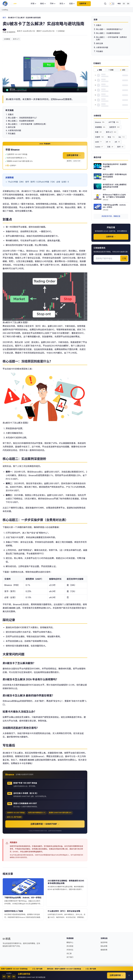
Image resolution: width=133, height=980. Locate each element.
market (99, 147)
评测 (33, 4)
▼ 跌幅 (111, 70)
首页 (4, 18)
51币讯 (7, 939)
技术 (121, 147)
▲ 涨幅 (99, 70)
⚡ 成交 (122, 70)
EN (128, 4)
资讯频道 (70, 946)
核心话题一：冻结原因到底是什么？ (110, 29)
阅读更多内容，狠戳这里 (111, 216)
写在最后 (99, 51)
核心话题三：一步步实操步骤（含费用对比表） (111, 38)
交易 (110, 147)
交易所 (100, 137)
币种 (53, 4)
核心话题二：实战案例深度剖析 (108, 33)
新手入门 (16, 39)
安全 (111, 137)
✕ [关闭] (129, 975)
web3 (99, 142)
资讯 (62, 4)
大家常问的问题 (102, 47)
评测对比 (70, 950)
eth (118, 142)
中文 (119, 4)
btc (122, 137)
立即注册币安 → (74, 155)
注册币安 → (84, 4)
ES (124, 4)
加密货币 (115, 127)
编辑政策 (104, 950)
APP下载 (114, 122)
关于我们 (70, 957)
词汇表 (69, 954)
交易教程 (7, 39)
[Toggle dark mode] (112, 4)
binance (100, 122)
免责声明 (104, 943)
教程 (43, 4)
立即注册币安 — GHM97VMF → (45, 824)
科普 (99, 132)
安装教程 (100, 127)
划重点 (99, 25)
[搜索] (105, 4)
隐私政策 (104, 946)
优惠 (72, 4)
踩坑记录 (99, 43)
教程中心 (70, 943)
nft (108, 142)
